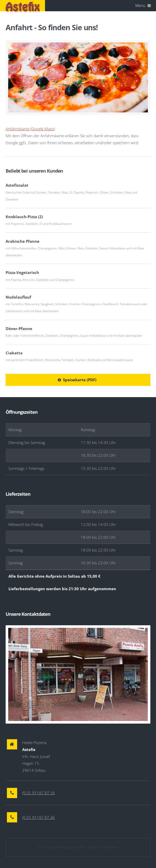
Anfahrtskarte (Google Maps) (30, 129)
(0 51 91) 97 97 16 (38, 793)
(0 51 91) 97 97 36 (38, 817)
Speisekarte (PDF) (80, 380)
